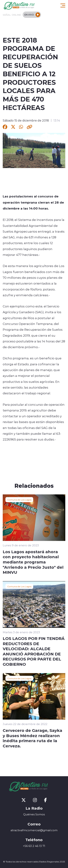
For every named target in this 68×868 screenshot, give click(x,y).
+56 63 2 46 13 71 (34, 846)
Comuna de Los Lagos (19, 500)
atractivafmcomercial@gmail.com (34, 830)
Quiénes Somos (34, 814)
